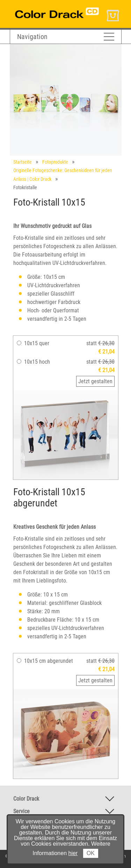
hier (73, 853)
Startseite (23, 162)
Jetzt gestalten (95, 381)
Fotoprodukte (55, 162)
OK (91, 853)
